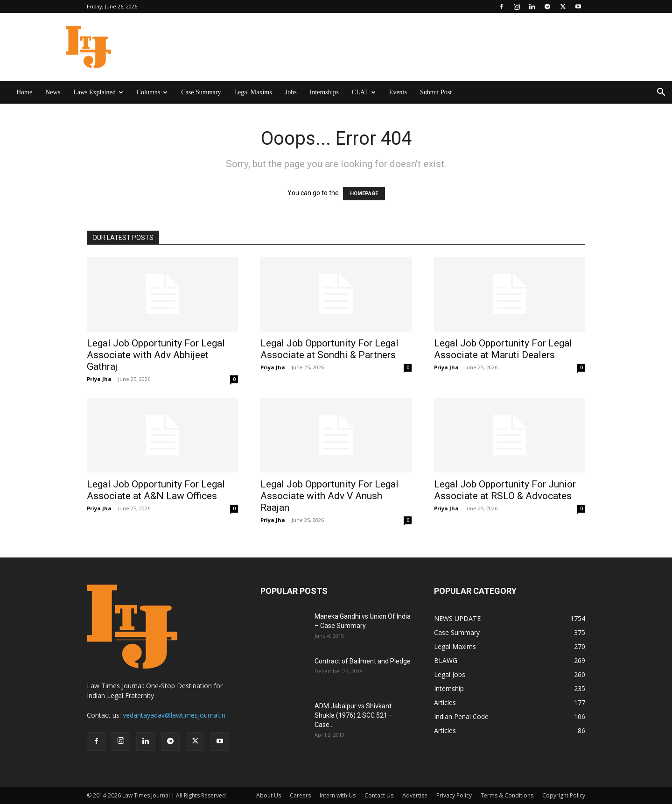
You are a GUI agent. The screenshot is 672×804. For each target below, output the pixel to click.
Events (398, 92)
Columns (152, 92)
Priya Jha (99, 379)
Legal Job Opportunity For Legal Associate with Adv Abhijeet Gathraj (156, 355)
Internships (324, 92)
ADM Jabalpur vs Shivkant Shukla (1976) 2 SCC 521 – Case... (354, 715)
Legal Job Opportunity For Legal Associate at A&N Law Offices (156, 490)
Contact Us (379, 795)
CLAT (364, 92)
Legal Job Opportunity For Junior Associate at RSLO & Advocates (505, 490)
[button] (661, 93)
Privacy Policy (454, 795)
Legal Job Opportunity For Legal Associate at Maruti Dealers (503, 349)
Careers (300, 795)
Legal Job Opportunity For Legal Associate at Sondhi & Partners (329, 349)
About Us (269, 795)
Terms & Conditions (507, 795)
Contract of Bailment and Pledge (363, 661)
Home (24, 92)
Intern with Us (338, 795)
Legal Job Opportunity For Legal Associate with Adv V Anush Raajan (329, 496)
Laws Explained (98, 92)
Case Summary (201, 92)
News (53, 92)
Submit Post (436, 92)
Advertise (415, 795)
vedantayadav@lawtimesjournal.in (174, 715)
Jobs (291, 92)
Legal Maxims (253, 92)
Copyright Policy (564, 795)
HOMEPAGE (364, 194)
